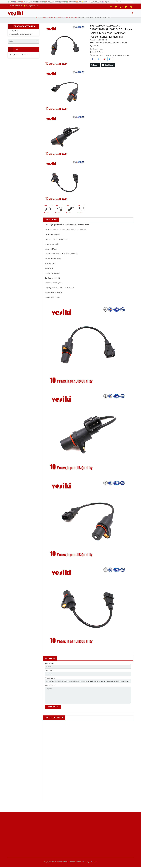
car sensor (15, 36)
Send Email (108, 70)
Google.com (15, 60)
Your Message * (50, 691)
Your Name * (49, 669)
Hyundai (96, 60)
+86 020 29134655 (16, 6)
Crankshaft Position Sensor (120, 60)
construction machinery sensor (22, 39)
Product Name (50, 684)
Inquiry (95, 70)
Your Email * (49, 676)
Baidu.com (26, 60)
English (119, 1)
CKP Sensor (105, 60)
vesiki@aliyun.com (32, 6)
